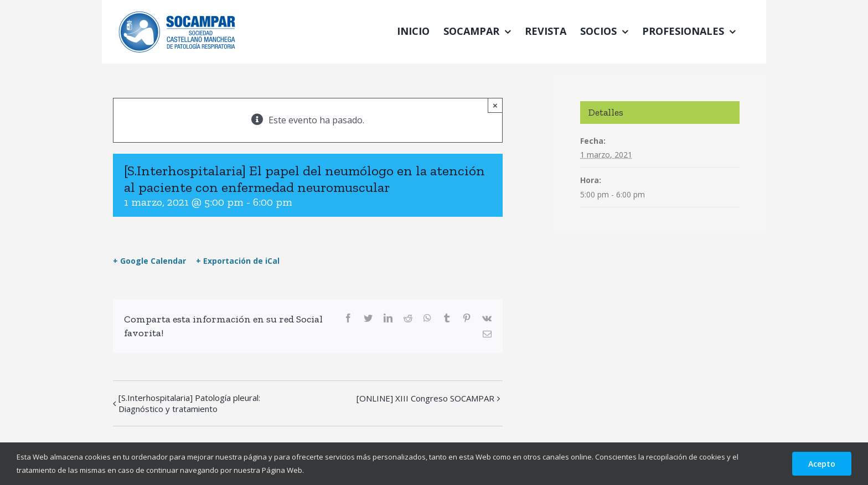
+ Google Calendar (149, 261)
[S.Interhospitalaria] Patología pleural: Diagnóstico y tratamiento (189, 403)
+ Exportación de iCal (238, 261)
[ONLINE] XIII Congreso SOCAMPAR (425, 398)
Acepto (822, 464)
